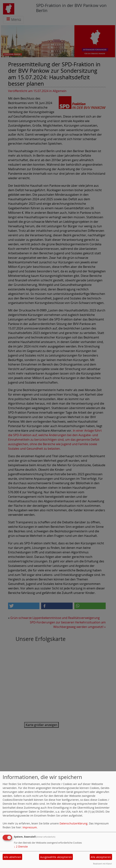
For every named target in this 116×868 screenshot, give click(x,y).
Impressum (30, 827)
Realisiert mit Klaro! (102, 864)
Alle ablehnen (12, 857)
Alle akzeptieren (101, 857)
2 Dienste (21, 846)
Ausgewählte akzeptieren (56, 857)
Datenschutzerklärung (73, 823)
